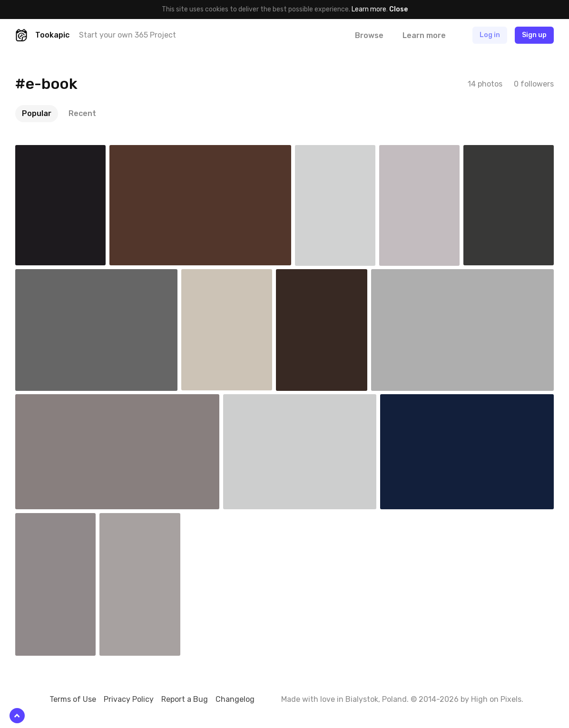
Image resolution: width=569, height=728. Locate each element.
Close (398, 9)
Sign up (534, 35)
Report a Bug (185, 699)
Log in (490, 35)
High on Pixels (496, 699)
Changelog (235, 699)
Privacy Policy (129, 699)
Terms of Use (73, 699)
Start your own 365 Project (128, 35)
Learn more (369, 9)
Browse (369, 35)
